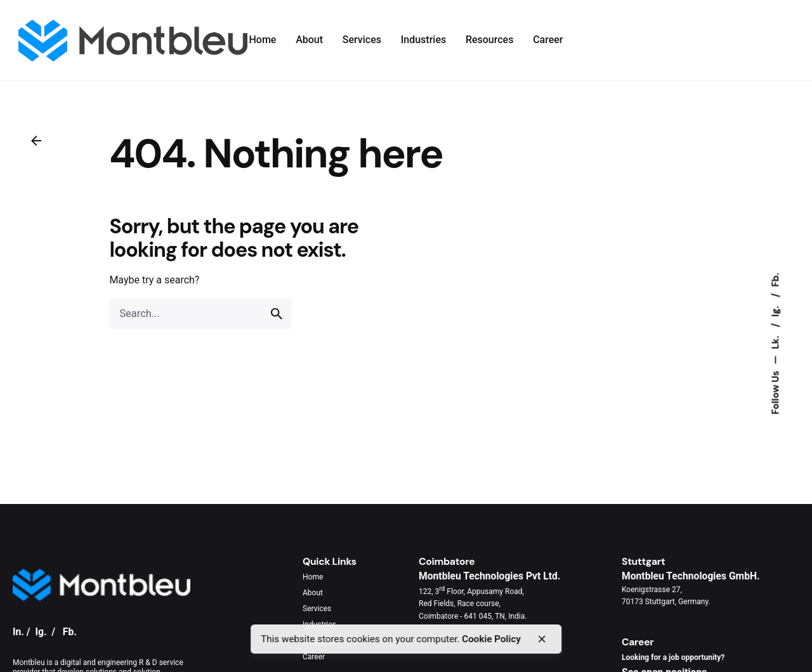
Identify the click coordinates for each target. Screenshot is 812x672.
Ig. (776, 310)
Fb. (776, 280)
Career (314, 657)
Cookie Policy (491, 639)
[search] (277, 314)
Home (313, 577)
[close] (542, 639)
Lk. (776, 341)
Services (317, 609)
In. (18, 632)
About (313, 593)
